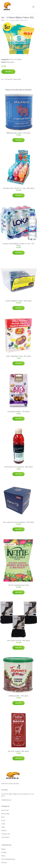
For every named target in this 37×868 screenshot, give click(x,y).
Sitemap (4, 862)
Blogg (3, 849)
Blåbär (20, 59)
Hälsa (3, 827)
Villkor (3, 856)
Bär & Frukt (13, 59)
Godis (3, 824)
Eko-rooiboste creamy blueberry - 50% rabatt (19, 522)
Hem (3, 20)
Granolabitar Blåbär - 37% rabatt (18, 412)
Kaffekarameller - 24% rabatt (19, 696)
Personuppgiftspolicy (8, 859)
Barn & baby (5, 814)
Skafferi (4, 830)
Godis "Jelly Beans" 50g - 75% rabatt (19, 356)
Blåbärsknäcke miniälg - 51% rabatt (18, 133)
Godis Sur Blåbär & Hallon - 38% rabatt (18, 301)
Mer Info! (8, 72)
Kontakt (4, 852)
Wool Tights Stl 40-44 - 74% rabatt (19, 641)
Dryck (3, 820)
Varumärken (5, 837)
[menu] (33, 7)
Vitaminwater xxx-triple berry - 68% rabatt (18, 467)
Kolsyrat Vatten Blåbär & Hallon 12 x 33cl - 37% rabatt (19, 245)
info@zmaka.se (6, 800)
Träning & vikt (6, 834)
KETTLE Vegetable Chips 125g (18, 585)
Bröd (3, 817)
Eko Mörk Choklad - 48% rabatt (18, 751)
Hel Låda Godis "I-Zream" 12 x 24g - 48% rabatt (19, 188)
